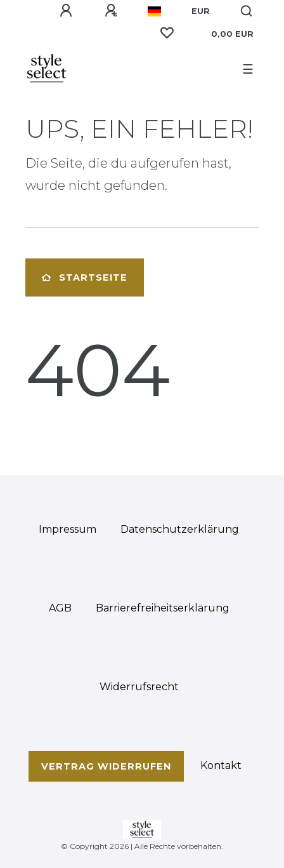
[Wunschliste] (167, 33)
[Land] (154, 11)
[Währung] (201, 11)
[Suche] (247, 11)
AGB (60, 608)
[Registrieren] (111, 11)
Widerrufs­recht (139, 687)
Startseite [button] (85, 277)
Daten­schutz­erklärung (180, 529)
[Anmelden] (66, 11)
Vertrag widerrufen (106, 766)
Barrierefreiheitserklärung (163, 608)
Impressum (68, 529)
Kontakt (221, 765)
